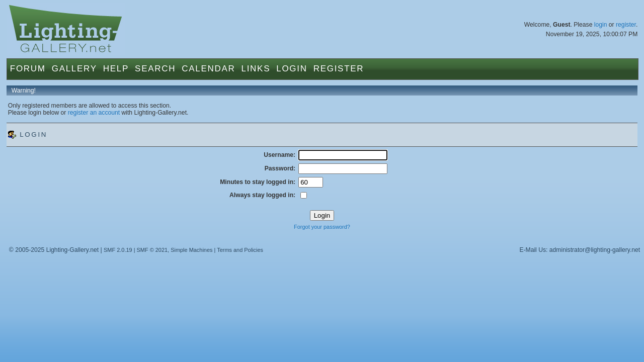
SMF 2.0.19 (118, 250)
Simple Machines (191, 250)
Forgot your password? (322, 227)
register (626, 25)
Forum (28, 69)
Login (292, 69)
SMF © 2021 (152, 250)
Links (256, 69)
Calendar (208, 69)
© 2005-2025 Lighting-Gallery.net (54, 250)
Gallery (74, 69)
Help (116, 69)
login (601, 25)
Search (155, 69)
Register (339, 69)
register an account (94, 113)
